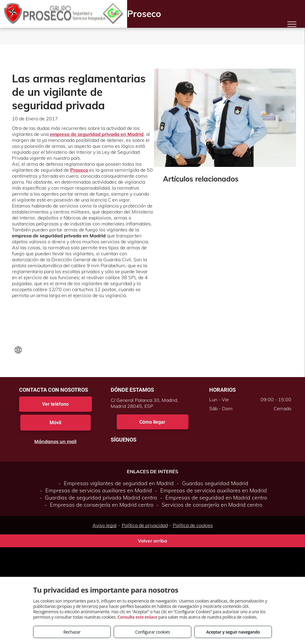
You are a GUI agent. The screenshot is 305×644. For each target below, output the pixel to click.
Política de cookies (193, 525)
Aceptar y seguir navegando (233, 632)
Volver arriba (152, 541)
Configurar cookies (153, 632)
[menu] (292, 24)
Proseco (79, 170)
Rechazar (72, 632)
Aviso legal (105, 525)
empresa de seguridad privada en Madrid (97, 134)
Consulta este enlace (137, 617)
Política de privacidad (145, 525)
